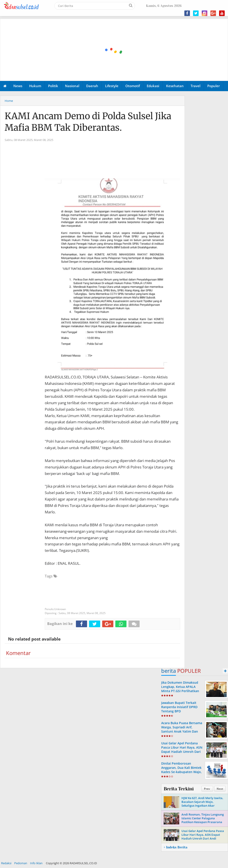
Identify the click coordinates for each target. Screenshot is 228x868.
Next (220, 789)
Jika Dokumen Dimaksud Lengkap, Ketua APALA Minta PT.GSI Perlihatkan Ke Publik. (180, 689)
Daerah (92, 86)
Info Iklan (36, 863)
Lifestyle (112, 86)
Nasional (72, 86)
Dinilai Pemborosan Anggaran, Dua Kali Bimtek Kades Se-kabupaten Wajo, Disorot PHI (181, 770)
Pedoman (21, 863)
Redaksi (6, 863)
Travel (195, 86)
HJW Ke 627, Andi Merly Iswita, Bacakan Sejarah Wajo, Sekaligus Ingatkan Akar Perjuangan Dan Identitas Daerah (202, 806)
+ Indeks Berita (175, 847)
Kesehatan (175, 86)
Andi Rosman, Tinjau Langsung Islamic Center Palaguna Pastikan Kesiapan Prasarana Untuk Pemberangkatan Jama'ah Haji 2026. (203, 822)
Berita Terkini (179, 789)
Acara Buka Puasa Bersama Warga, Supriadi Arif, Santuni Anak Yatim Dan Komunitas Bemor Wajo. (182, 729)
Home (9, 101)
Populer (214, 86)
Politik (53, 86)
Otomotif (133, 86)
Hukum (35, 86)
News (18, 86)
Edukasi (153, 86)
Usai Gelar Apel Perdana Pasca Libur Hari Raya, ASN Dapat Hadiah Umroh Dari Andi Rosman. (182, 750)
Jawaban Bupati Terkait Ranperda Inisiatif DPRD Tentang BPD (179, 707)
